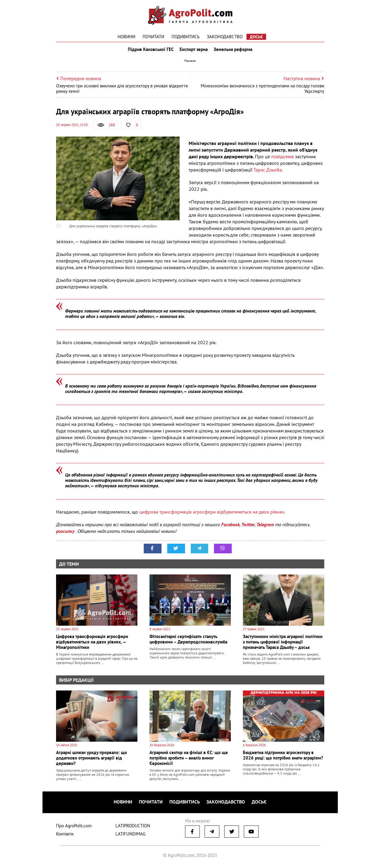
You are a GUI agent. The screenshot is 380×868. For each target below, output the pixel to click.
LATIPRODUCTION (133, 827)
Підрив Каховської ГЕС (149, 51)
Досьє (256, 37)
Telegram (265, 527)
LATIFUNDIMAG (130, 835)
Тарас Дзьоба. (268, 172)
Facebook (230, 527)
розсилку (66, 534)
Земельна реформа (234, 51)
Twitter (248, 527)
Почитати (153, 37)
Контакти (65, 835)
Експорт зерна (194, 51)
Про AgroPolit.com (74, 827)
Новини (126, 37)
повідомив (283, 159)
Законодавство (225, 37)
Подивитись (185, 37)
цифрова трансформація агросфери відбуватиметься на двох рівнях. (212, 514)
